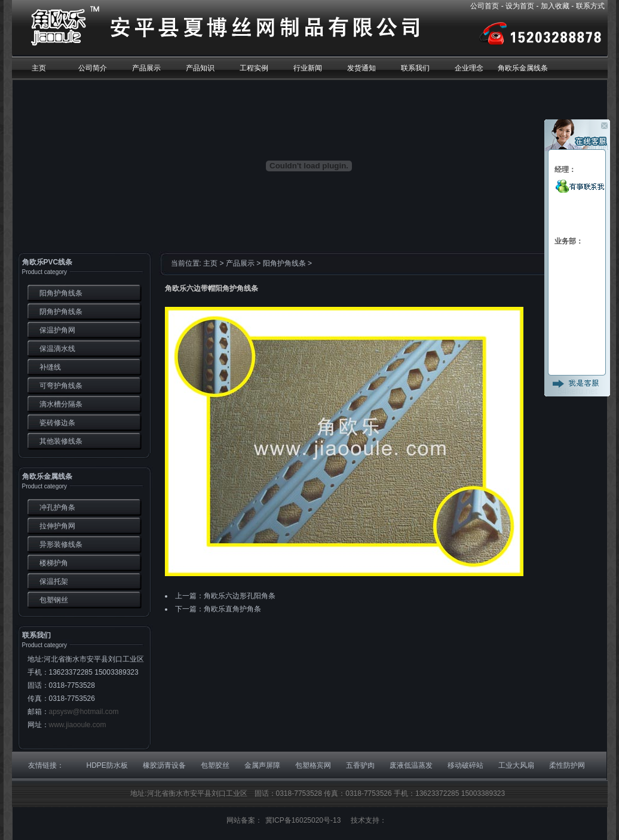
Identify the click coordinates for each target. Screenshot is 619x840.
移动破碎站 (465, 765)
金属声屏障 (262, 765)
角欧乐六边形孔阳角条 (240, 596)
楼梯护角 (54, 563)
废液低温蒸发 (411, 765)
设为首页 (520, 6)
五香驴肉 (360, 765)
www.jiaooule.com (78, 725)
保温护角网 (57, 330)
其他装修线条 (61, 441)
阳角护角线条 (61, 293)
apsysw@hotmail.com (84, 712)
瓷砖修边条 (57, 423)
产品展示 (240, 263)
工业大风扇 (516, 765)
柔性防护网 (567, 765)
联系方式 (590, 6)
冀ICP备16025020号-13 (303, 820)
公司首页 (485, 6)
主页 (210, 263)
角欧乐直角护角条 (232, 609)
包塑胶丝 (215, 765)
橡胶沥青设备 (164, 765)
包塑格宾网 (313, 765)
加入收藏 (555, 6)
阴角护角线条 (61, 312)
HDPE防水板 (107, 765)
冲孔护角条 (57, 507)
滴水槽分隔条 (61, 404)
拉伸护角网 (57, 526)
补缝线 (50, 367)
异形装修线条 (61, 544)
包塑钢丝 (54, 600)
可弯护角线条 (61, 386)
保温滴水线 (57, 349)
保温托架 (54, 581)
